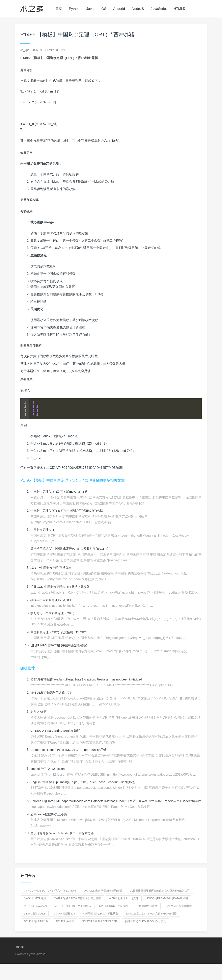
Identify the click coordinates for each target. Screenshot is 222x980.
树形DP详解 (39, 712)
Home (19, 953)
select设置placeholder (100, 927)
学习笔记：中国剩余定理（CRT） (55, 613)
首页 (59, 9)
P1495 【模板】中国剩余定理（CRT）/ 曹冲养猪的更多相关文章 (73, 481)
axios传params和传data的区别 (167, 904)
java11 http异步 (35, 904)
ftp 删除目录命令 (147, 912)
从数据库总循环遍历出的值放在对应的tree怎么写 (160, 897)
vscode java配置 (36, 912)
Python (74, 9)
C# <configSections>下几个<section (50, 897)
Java (90, 9)
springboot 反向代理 (114, 912)
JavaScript (159, 9)
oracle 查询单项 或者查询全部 (103, 897)
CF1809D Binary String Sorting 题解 (56, 731)
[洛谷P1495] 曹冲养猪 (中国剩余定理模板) (61, 646)
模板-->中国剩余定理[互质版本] (53, 568)
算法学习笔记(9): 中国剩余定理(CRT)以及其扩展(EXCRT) (72, 549)
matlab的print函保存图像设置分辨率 (77, 904)
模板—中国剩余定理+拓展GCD (53, 600)
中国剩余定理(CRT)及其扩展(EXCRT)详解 (61, 492)
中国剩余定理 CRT (44, 530)
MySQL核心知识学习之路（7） (53, 693)
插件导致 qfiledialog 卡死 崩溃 (145, 927)
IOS (103, 9)
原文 (63, 50)
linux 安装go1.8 (35, 920)
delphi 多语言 (65, 927)
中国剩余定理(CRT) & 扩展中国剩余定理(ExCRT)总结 (69, 511)
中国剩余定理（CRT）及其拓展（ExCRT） (61, 632)
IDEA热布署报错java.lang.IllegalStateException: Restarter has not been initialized (89, 680)
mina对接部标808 (64, 920)
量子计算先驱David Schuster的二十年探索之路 (64, 839)
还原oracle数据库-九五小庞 (50, 820)
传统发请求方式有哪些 (178, 912)
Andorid (119, 9)
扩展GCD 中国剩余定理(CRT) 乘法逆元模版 (62, 587)
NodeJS (138, 9)
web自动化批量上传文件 (124, 904)
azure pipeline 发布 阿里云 (73, 912)
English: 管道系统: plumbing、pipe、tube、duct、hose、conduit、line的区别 (85, 782)
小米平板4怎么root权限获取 (100, 920)
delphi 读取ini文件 (36, 927)
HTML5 (179, 9)
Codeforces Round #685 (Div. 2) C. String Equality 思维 (70, 750)
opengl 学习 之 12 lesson (48, 769)
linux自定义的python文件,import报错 (151, 920)
